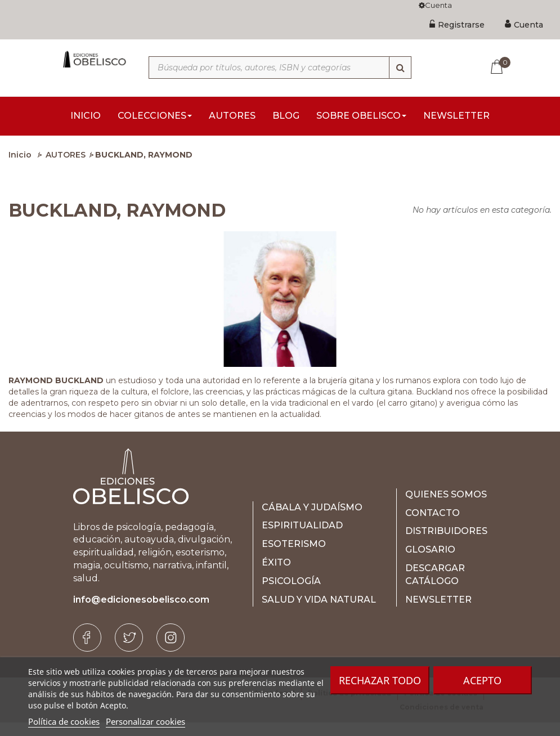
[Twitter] (129, 652)
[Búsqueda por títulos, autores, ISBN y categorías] (280, 68)
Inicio (20, 169)
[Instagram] (171, 652)
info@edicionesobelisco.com (141, 614)
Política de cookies (64, 721)
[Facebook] (87, 652)
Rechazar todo (380, 680)
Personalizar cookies (145, 721)
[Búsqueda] (400, 68)
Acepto (482, 680)
